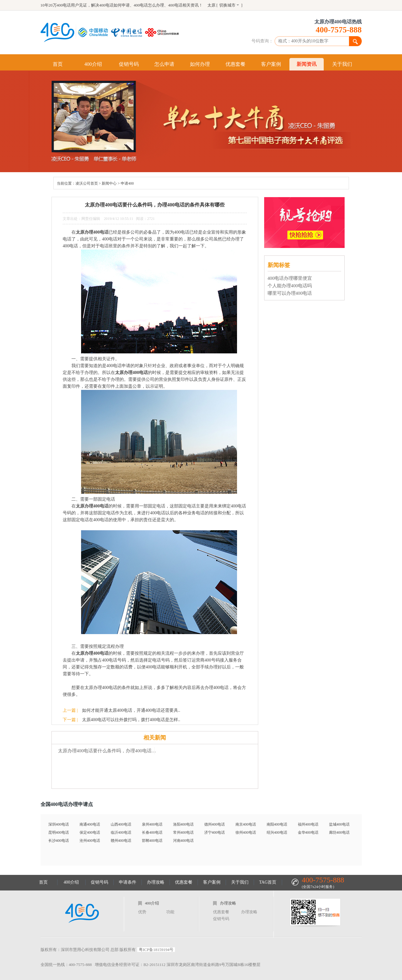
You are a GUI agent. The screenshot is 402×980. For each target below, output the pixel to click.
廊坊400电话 (339, 832)
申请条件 (128, 882)
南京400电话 (246, 824)
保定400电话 (90, 832)
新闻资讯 (307, 64)
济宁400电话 (215, 832)
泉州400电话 (152, 824)
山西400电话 (121, 824)
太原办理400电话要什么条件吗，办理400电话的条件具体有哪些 (109, 751)
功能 (170, 912)
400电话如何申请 (114, 5)
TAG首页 (268, 882)
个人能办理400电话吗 (290, 286)
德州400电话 (215, 824)
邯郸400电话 (152, 841)
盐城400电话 (339, 824)
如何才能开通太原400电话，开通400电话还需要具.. (131, 710)
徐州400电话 (246, 832)
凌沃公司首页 (87, 183)
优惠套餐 (235, 64)
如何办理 (200, 64)
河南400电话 (183, 841)
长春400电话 (152, 832)
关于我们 (342, 64)
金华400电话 (308, 832)
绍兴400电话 (277, 832)
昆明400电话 (59, 832)
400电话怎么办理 (149, 5)
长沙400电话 (59, 841)
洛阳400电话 (183, 824)
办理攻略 (156, 882)
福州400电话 (308, 824)
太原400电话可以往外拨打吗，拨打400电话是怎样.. (131, 720)
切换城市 (227, 5)
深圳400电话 (59, 824)
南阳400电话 (277, 824)
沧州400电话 (90, 841)
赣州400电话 (121, 841)
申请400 (127, 183)
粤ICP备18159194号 (156, 950)
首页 (58, 64)
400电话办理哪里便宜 (290, 278)
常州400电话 (183, 832)
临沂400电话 (121, 832)
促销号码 (129, 64)
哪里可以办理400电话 (290, 293)
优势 (142, 912)
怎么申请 (164, 64)
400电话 (175, 5)
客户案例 (271, 64)
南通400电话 (90, 824)
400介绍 (93, 64)
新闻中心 (109, 183)
